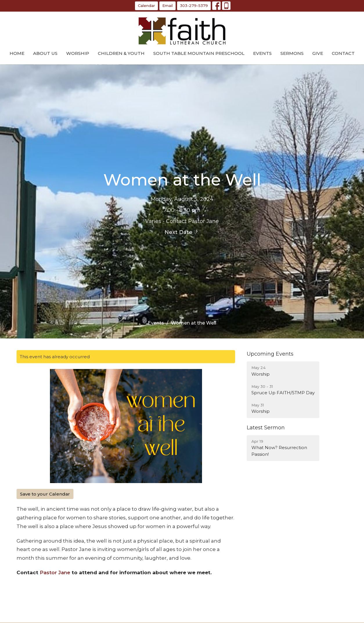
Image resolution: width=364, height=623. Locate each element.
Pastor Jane (55, 572)
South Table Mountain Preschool (199, 53)
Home (17, 53)
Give (318, 53)
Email (167, 6)
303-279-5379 (194, 6)
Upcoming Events (270, 354)
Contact (343, 53)
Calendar (146, 6)
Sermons (292, 53)
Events (262, 53)
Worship (78, 53)
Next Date (182, 232)
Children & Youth (121, 53)
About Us (45, 53)
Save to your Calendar (45, 494)
